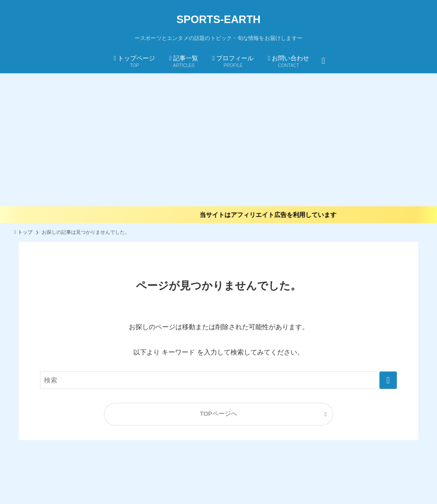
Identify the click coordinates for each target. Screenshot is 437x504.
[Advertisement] (218, 140)
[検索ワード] (218, 380)
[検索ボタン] (323, 61)
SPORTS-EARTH (218, 20)
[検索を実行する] (388, 380)
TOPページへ (218, 414)
